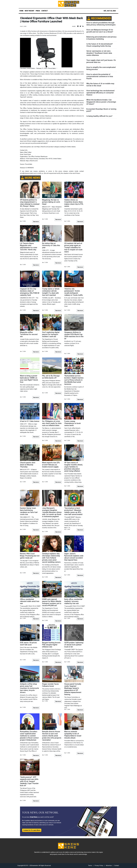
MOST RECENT (29, 11)
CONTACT (45, 11)
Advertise (109, 866)
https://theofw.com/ (32, 161)
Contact (117, 866)
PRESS (38, 11)
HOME (21, 11)
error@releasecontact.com (28, 173)
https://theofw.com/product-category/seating (51, 147)
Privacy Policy (99, 866)
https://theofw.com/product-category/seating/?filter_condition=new (60, 80)
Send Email (27, 154)
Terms (90, 866)
